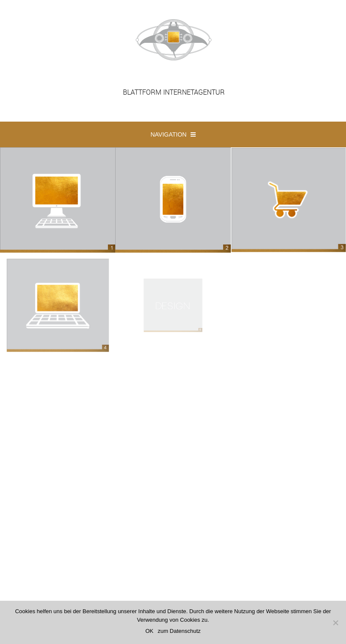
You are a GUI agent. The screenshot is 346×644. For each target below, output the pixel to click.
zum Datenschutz (179, 631)
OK (149, 631)
